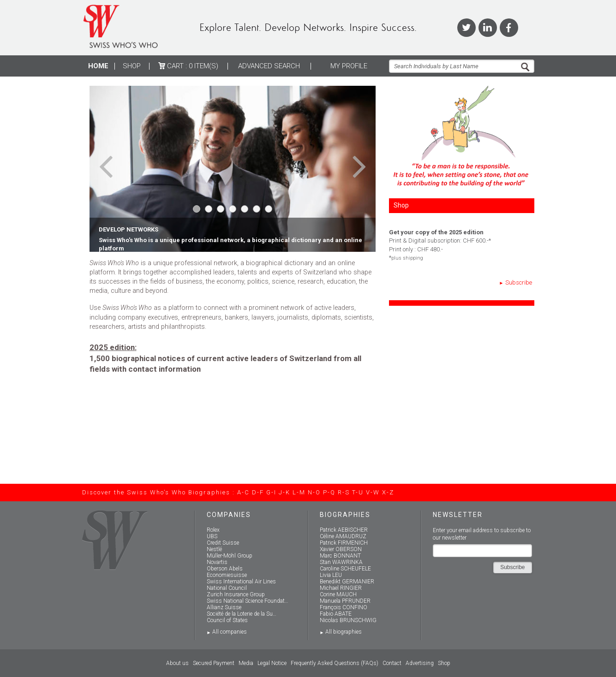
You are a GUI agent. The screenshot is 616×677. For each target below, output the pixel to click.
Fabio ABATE (336, 614)
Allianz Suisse (224, 607)
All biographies (344, 632)
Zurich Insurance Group (236, 594)
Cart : (188, 66)
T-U (358, 492)
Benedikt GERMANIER (347, 582)
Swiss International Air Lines (241, 582)
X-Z (388, 492)
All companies (230, 632)
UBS (212, 536)
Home (98, 66)
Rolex (213, 530)
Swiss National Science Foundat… (248, 601)
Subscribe (519, 282)
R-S (344, 492)
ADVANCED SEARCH (269, 66)
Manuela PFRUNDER (345, 601)
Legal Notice (272, 663)
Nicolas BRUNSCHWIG (348, 620)
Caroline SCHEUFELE (345, 569)
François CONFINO (344, 607)
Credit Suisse (223, 543)
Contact (392, 663)
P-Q (329, 492)
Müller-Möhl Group (230, 556)
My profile (349, 66)
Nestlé (214, 549)
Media (246, 663)
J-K (284, 492)
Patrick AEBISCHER (344, 530)
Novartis (217, 562)
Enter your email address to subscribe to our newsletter (482, 534)
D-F (258, 492)
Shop (132, 66)
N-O (314, 492)
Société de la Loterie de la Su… (242, 614)
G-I (271, 492)
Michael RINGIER (341, 588)
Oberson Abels (225, 569)
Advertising (420, 663)
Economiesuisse (227, 575)
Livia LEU (331, 575)
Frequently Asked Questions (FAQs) (335, 663)
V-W (373, 492)
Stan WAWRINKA (341, 562)
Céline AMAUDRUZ (343, 536)
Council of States (227, 620)
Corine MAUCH (338, 594)
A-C (243, 492)
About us (177, 663)
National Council (227, 588)
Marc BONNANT (340, 556)
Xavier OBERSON (341, 549)
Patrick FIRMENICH (344, 543)
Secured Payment (214, 663)
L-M (299, 492)
